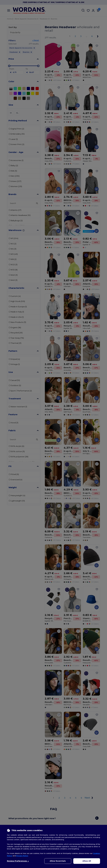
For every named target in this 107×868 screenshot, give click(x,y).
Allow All (87, 861)
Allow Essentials (58, 861)
